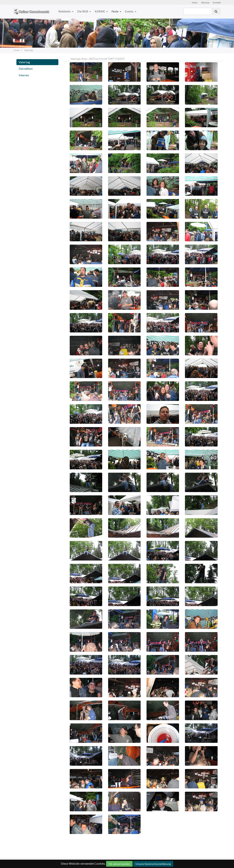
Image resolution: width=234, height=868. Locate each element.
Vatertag (24, 62)
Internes (24, 75)
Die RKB (83, 11)
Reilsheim (65, 11)
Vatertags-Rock (79, 59)
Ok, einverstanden (119, 864)
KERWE (100, 11)
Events (129, 11)
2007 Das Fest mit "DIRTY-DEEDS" (107, 59)
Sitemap (205, 3)
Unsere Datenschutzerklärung (153, 864)
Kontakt (217, 3)
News (195, 3)
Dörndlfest (26, 69)
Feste (115, 11)
